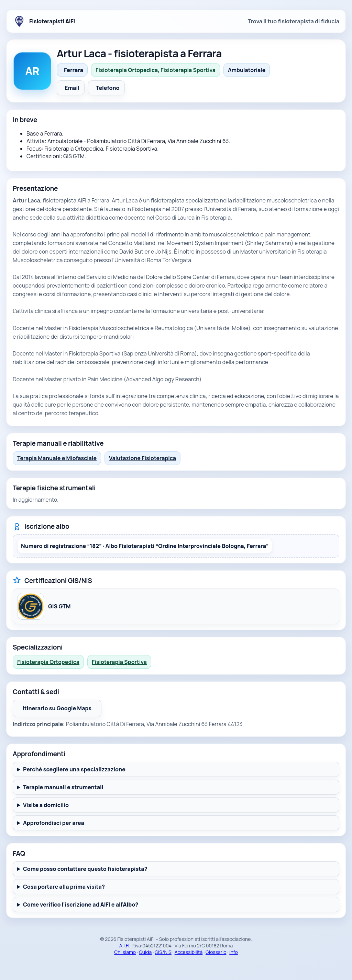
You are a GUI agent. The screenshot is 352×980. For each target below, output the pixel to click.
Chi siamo (125, 952)
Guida (145, 952)
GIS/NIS (163, 952)
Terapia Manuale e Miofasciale (57, 458)
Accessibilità (189, 952)
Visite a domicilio (46, 805)
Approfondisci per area (54, 823)
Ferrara (74, 70)
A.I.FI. (125, 946)
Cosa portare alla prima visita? (64, 887)
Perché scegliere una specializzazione (74, 769)
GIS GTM (59, 606)
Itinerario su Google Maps (62, 710)
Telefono (108, 88)
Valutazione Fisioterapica (142, 458)
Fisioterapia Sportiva (119, 662)
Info (234, 952)
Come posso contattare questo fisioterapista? (85, 869)
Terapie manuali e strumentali (63, 787)
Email (72, 88)
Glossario (216, 952)
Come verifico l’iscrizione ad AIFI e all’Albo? (81, 905)
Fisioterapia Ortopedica (48, 662)
